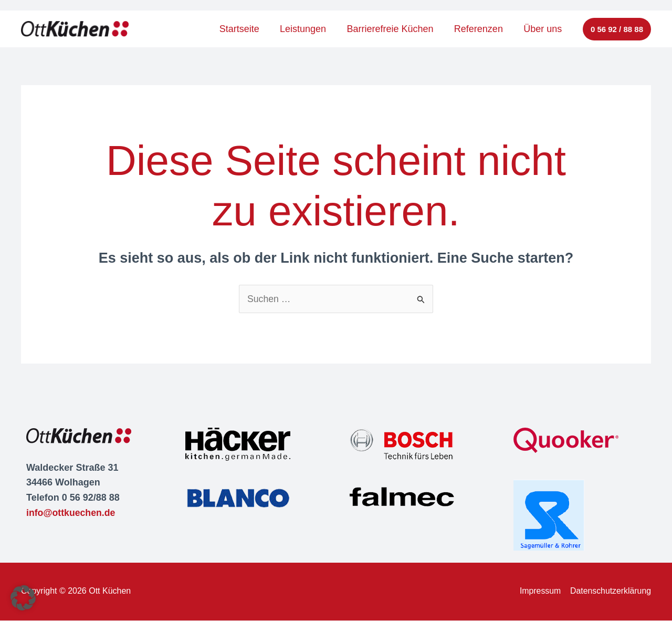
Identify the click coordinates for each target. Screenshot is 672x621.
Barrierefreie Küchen (395, 29)
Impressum (539, 591)
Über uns (544, 29)
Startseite (247, 29)
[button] (617, 29)
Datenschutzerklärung (610, 591)
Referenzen (481, 29)
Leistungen (309, 29)
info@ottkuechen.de (72, 513)
